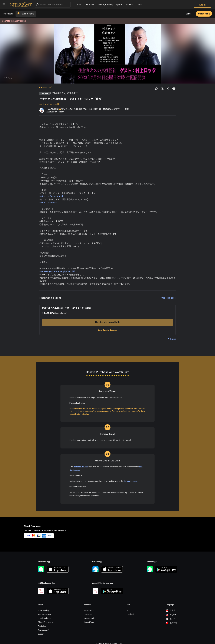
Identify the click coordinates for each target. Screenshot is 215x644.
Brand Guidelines (45, 618)
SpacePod (88, 614)
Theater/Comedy (105, 5)
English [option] (171, 615)
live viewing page (131, 481)
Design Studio (90, 618)
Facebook (130, 614)
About (40, 605)
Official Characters (45, 622)
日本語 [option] (171, 610)
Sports (119, 5)
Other (139, 5)
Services (88, 605)
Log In (202, 5)
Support (41, 634)
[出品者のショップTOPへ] (174, 88)
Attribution (42, 626)
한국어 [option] (171, 619)
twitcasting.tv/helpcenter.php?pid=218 (57, 271)
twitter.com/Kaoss (48, 203)
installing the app (81, 467)
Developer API (44, 630)
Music (78, 5)
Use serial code (168, 298)
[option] (171, 611)
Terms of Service (45, 614)
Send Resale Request (107, 330)
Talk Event (89, 5)
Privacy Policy (43, 610)
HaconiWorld (89, 622)
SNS (128, 605)
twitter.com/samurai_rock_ (52, 196)
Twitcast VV (89, 610)
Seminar (129, 5)
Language (170, 605)
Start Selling (204, 14)
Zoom (8, 78)
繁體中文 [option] (171, 623)
